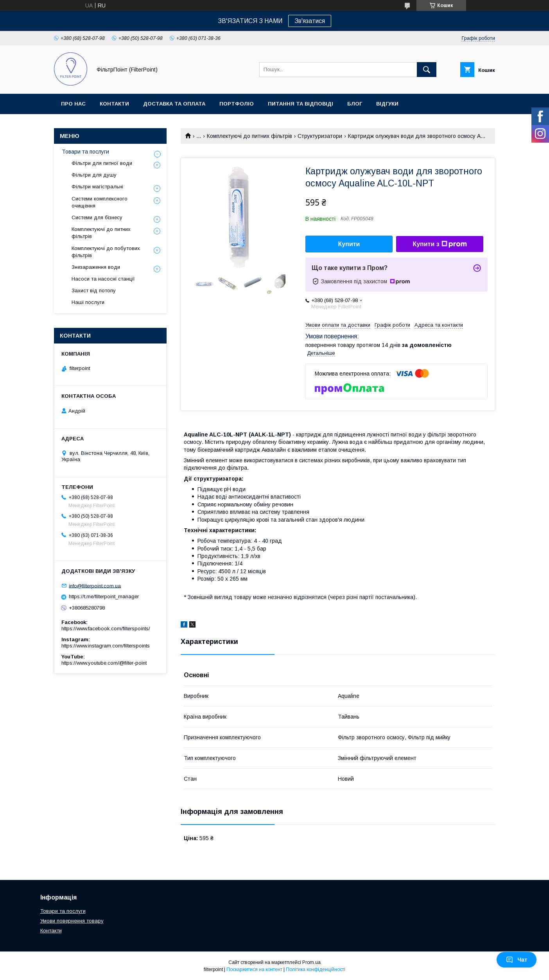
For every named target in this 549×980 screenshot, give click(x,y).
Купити (349, 244)
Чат (517, 960)
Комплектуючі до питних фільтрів (249, 136)
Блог (355, 104)
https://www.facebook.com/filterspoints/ (106, 629)
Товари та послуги (85, 152)
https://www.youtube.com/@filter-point (104, 663)
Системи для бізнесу (97, 217)
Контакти (114, 104)
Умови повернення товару (72, 921)
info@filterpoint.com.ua (95, 586)
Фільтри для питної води (102, 163)
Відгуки (387, 104)
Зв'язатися (310, 21)
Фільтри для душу (94, 175)
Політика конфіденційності (316, 969)
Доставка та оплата (174, 104)
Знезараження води (96, 267)
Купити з (440, 244)
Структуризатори (320, 136)
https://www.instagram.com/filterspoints (106, 646)
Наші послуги (88, 302)
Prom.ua (311, 962)
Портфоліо (237, 104)
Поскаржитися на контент (254, 969)
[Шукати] (427, 70)
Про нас (73, 104)
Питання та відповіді (301, 104)
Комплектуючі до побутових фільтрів (106, 252)
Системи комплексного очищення (100, 202)
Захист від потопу (94, 291)
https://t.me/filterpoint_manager (104, 596)
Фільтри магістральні (97, 187)
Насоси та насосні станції (103, 279)
